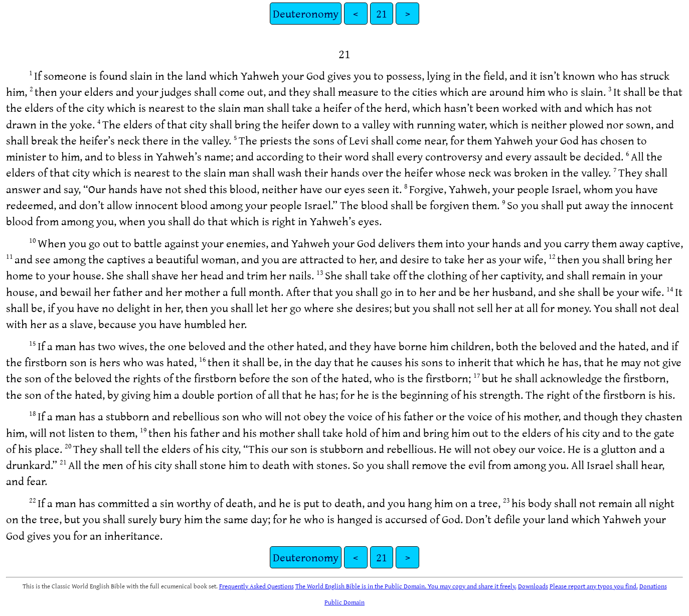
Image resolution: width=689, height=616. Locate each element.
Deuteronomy (306, 13)
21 (382, 13)
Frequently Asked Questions (256, 586)
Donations (653, 586)
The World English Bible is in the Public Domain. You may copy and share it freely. (406, 586)
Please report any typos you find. (594, 586)
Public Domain (344, 602)
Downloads (533, 586)
